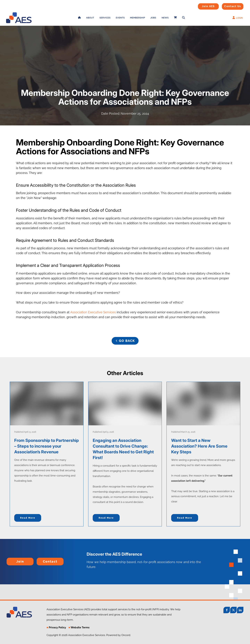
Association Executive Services (93, 312)
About (90, 18)
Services (105, 18)
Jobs (153, 18)
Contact (42, 560)
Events (120, 18)
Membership (137, 18)
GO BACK (125, 339)
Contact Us (228, 5)
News (165, 18)
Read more (28, 518)
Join (10, 560)
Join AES (203, 6)
